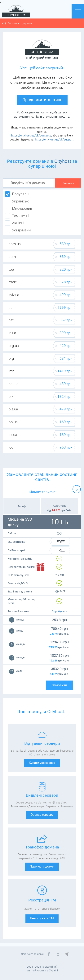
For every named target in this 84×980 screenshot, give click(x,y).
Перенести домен (42, 866)
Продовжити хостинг (42, 100)
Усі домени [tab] (18, 230)
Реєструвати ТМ (42, 918)
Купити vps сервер (42, 763)
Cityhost (63, 161)
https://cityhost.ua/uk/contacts (31, 136)
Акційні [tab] (14, 223)
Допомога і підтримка (20, 23)
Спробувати (59, 611)
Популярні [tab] (17, 194)
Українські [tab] (17, 201)
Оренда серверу (42, 815)
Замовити (59, 685)
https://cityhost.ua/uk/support (54, 140)
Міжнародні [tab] (18, 209)
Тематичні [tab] (17, 216)
